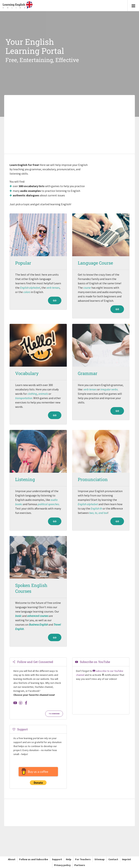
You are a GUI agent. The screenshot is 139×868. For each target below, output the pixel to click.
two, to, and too (98, 513)
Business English (38, 624)
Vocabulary (27, 373)
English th (96, 508)
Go (55, 309)
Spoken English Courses (31, 588)
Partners (80, 865)
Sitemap (100, 859)
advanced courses (38, 616)
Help (69, 859)
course (87, 288)
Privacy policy (62, 865)
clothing (32, 394)
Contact (113, 859)
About (12, 859)
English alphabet (30, 288)
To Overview (54, 714)
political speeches (48, 504)
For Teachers (83, 859)
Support (57, 859)
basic (18, 616)
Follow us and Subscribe (34, 859)
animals (43, 394)
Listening (25, 479)
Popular (23, 263)
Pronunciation (93, 479)
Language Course (95, 263)
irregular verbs (109, 389)
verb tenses (53, 288)
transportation (24, 398)
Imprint (127, 859)
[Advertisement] (69, 125)
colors (27, 292)
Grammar (88, 373)
